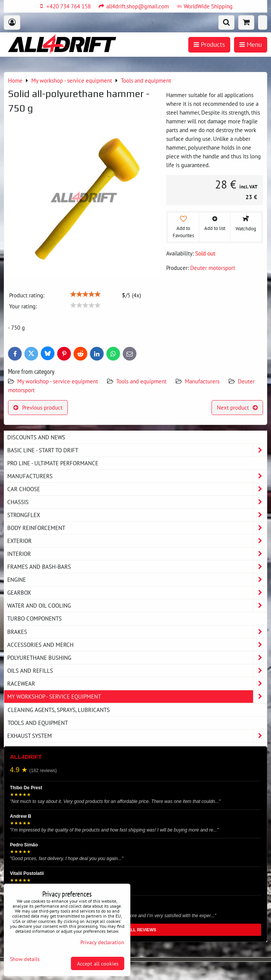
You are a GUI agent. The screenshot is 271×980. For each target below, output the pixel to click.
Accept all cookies (98, 963)
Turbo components (34, 618)
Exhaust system (137, 736)
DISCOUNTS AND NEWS (36, 437)
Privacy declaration (102, 942)
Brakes (137, 632)
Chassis (137, 502)
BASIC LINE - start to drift (137, 450)
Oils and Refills (137, 671)
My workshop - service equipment (58, 381)
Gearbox (137, 593)
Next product (237, 407)
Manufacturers (202, 381)
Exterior (137, 541)
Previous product (38, 407)
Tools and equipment (141, 381)
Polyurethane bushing (137, 658)
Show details (25, 959)
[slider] (85, 294)
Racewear (137, 684)
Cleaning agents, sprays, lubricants (59, 710)
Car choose (137, 489)
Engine (137, 580)
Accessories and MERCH (137, 645)
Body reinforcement (137, 528)
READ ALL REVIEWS (135, 930)
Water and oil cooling (137, 606)
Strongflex (137, 515)
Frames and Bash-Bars (137, 567)
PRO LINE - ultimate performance (53, 463)
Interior (137, 554)
